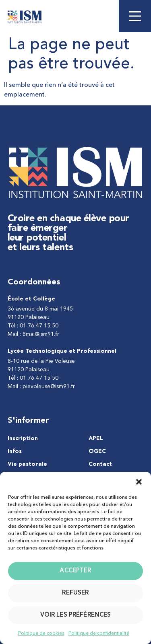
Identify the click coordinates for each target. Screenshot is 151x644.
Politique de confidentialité (99, 634)
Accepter (75, 571)
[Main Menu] (135, 16)
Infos (15, 451)
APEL (96, 438)
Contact (100, 464)
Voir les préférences (76, 615)
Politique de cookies (41, 634)
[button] (139, 482)
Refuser (75, 593)
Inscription (23, 438)
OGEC (97, 451)
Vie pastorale (27, 464)
